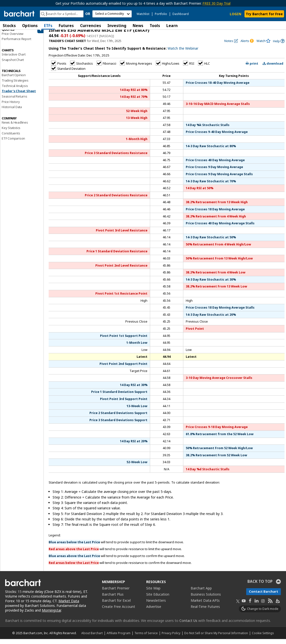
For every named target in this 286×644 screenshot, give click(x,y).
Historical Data (12, 112)
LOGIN (236, 14)
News (138, 26)
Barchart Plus (113, 599)
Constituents (11, 138)
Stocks (9, 26)
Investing (117, 26)
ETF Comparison (13, 143)
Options (30, 26)
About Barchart (92, 638)
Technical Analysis (15, 91)
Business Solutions (206, 599)
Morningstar (51, 615)
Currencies (91, 26)
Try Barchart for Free (264, 14)
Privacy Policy (171, 638)
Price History (11, 107)
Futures (66, 26)
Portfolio (161, 14)
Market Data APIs (205, 606)
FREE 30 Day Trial (216, 3)
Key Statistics (11, 133)
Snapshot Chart (13, 65)
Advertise (154, 612)
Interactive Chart (14, 59)
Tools (155, 26)
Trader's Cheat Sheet (19, 96)
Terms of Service (146, 638)
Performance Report (16, 44)
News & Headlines (15, 128)
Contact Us (188, 625)
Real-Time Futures (205, 612)
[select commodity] (112, 14)
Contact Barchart (264, 597)
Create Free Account (119, 612)
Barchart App (201, 593)
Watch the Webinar (183, 53)
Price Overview (13, 39)
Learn (172, 26)
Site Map (153, 593)
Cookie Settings (263, 638)
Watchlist (143, 14)
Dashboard (181, 14)
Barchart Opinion (14, 80)
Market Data (69, 606)
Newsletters (156, 606)
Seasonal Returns (14, 101)
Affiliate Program (119, 638)
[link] (279, 46)
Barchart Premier (116, 593)
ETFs (48, 26)
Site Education (158, 599)
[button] (281, 25)
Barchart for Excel (116, 606)
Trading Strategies (15, 85)
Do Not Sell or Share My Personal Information (216, 638)
